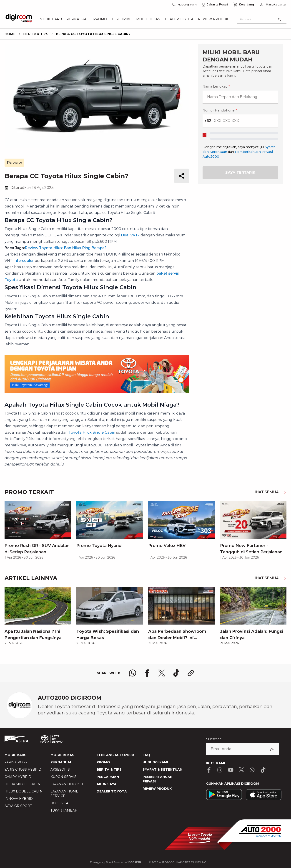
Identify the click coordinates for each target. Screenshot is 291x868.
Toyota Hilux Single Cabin (91, 432)
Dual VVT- (130, 235)
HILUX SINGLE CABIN (23, 784)
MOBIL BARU (16, 755)
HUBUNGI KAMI (155, 762)
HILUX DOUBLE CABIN (24, 791)
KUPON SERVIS (63, 777)
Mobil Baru (51, 19)
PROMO (103, 762)
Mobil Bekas (148, 19)
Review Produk (213, 19)
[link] (38, 618)
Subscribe (214, 739)
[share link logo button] (191, 673)
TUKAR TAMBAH (64, 810)
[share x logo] (162, 673)
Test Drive (122, 19)
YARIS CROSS (16, 762)
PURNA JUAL (61, 762)
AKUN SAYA (107, 784)
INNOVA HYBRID (19, 799)
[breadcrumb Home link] (10, 34)
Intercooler (24, 261)
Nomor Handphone (220, 110)
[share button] (182, 176)
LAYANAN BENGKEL (67, 784)
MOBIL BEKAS (62, 755)
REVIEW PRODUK (157, 789)
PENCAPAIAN (108, 777)
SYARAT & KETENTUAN (162, 769)
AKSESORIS (60, 769)
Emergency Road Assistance (115, 862)
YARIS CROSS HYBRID (23, 769)
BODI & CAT (60, 803)
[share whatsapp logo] (133, 673)
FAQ (146, 755)
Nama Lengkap (216, 86)
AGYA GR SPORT (18, 806)
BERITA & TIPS (109, 769)
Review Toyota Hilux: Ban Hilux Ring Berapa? (66, 248)
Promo (100, 19)
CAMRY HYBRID (18, 777)
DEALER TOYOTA (112, 791)
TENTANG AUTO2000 (115, 755)
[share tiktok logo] (176, 673)
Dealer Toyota (179, 19)
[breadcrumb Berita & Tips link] (35, 34)
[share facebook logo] (147, 673)
